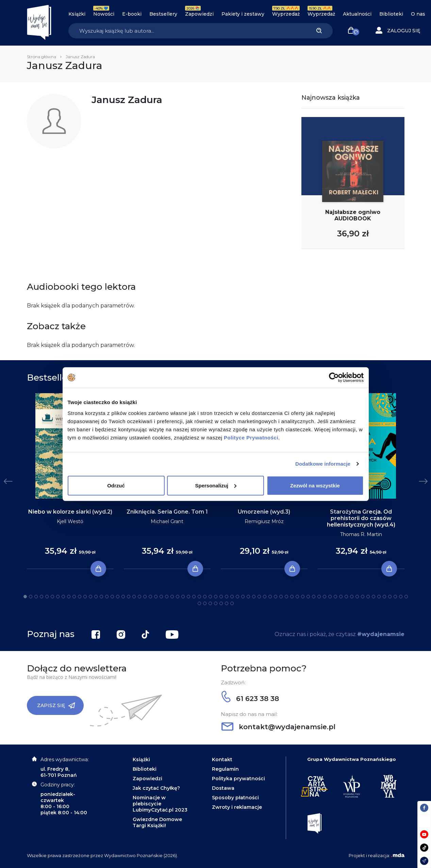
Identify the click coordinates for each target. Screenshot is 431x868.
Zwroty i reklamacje (237, 807)
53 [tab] (308, 597)
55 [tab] (319, 597)
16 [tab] (107, 597)
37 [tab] (221, 597)
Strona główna (42, 57)
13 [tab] (90, 597)
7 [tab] (58, 597)
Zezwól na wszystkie (315, 485)
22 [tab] (139, 597)
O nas (418, 14)
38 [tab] (227, 597)
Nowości (104, 14)
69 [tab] (395, 597)
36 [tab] (216, 597)
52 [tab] (303, 597)
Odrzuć (116, 485)
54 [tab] (314, 597)
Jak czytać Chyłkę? (156, 788)
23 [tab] (145, 597)
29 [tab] (178, 597)
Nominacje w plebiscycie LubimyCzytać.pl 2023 (160, 804)
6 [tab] (52, 597)
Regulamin (225, 769)
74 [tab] (210, 603)
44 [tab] (259, 597)
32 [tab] (194, 597)
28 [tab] (172, 597)
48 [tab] (281, 597)
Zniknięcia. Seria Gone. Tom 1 (167, 512)
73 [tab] (205, 603)
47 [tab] (276, 597)
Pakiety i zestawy (243, 14)
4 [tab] (42, 597)
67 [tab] (384, 597)
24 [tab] (150, 597)
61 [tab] (352, 597)
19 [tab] (123, 597)
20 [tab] (129, 597)
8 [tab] (63, 597)
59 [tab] (341, 597)
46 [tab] (270, 597)
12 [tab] (85, 597)
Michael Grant (167, 521)
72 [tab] (199, 603)
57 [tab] (330, 597)
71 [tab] (406, 597)
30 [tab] (183, 597)
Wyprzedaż (286, 14)
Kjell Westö (70, 521)
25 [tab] (156, 597)
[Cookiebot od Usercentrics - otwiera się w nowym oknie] (334, 378)
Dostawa (223, 788)
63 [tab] (363, 597)
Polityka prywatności (238, 779)
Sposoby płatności (235, 798)
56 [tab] (325, 597)
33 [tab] (199, 597)
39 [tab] (232, 597)
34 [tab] (205, 597)
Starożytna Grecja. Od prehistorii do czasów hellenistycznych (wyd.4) (361, 518)
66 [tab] (379, 597)
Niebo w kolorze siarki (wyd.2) (70, 512)
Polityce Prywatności (251, 437)
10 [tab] (74, 597)
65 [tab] (374, 597)
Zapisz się (56, 705)
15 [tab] (101, 597)
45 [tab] (265, 597)
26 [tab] (161, 597)
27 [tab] (167, 597)
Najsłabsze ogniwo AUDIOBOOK (353, 215)
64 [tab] (368, 597)
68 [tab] (390, 597)
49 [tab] (286, 597)
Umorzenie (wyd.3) (264, 512)
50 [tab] (292, 597)
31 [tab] (188, 597)
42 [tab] (248, 597)
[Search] (187, 31)
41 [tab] (243, 597)
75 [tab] (216, 603)
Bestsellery (163, 14)
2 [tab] (31, 597)
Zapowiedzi (199, 14)
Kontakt (222, 759)
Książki (77, 14)
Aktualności (357, 14)
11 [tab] (80, 597)
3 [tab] (36, 597)
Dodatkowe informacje (323, 464)
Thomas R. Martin (361, 534)
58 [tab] (335, 597)
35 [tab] (210, 597)
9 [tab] (69, 597)
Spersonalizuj (216, 485)
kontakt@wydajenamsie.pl (278, 727)
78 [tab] (232, 603)
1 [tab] (25, 597)
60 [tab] (346, 597)
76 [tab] (221, 603)
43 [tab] (254, 597)
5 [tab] (47, 597)
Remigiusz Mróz (264, 521)
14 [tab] (96, 597)
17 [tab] (112, 597)
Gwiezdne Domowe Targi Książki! (157, 822)
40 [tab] (237, 597)
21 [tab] (134, 597)
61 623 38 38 (250, 699)
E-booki (132, 14)
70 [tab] (401, 597)
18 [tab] (118, 597)
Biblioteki (391, 14)
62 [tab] (357, 597)
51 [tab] (297, 597)
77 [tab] (227, 603)
